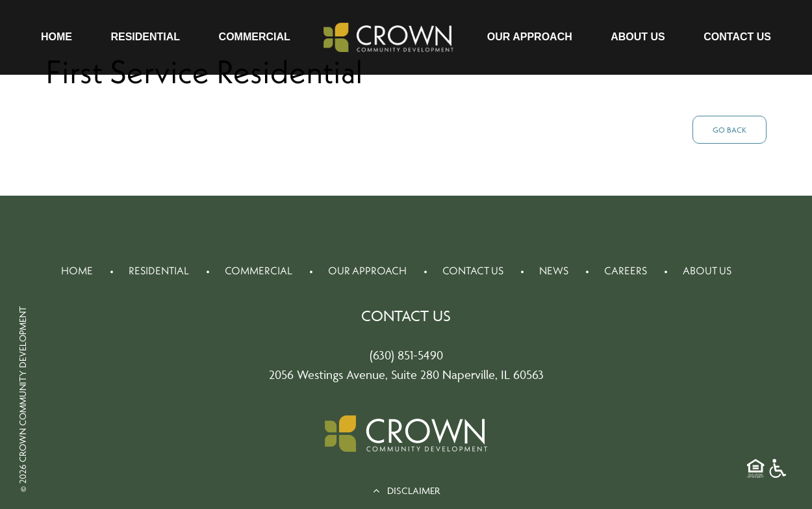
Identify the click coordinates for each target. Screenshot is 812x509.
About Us (638, 37)
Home (57, 37)
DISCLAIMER (406, 490)
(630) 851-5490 (406, 355)
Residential (145, 37)
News (554, 270)
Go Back (730, 130)
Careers (626, 270)
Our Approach (530, 37)
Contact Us (737, 37)
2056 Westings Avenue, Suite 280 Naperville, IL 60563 (406, 374)
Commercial (255, 37)
